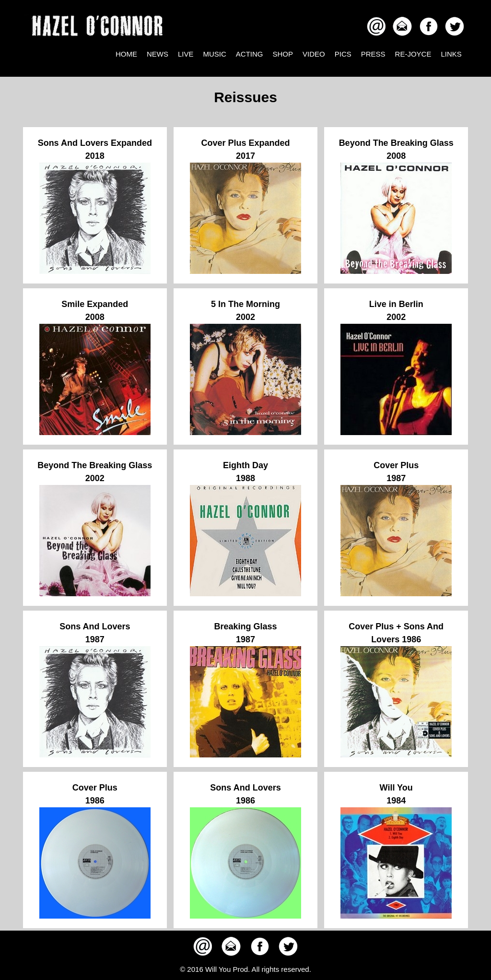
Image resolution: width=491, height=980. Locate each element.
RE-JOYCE (413, 54)
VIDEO (314, 54)
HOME (126, 54)
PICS (343, 54)
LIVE (186, 54)
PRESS (373, 54)
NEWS (158, 54)
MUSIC (215, 54)
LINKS (451, 54)
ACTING (250, 54)
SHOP (283, 54)
